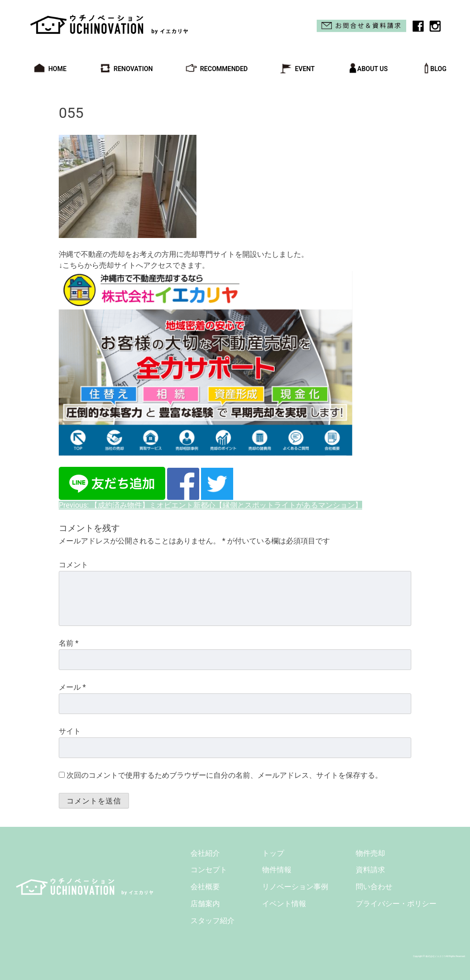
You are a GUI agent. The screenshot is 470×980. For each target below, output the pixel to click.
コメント (73, 565)
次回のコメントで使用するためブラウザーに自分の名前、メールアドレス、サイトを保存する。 (224, 775)
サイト (70, 731)
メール (72, 687)
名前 (69, 643)
